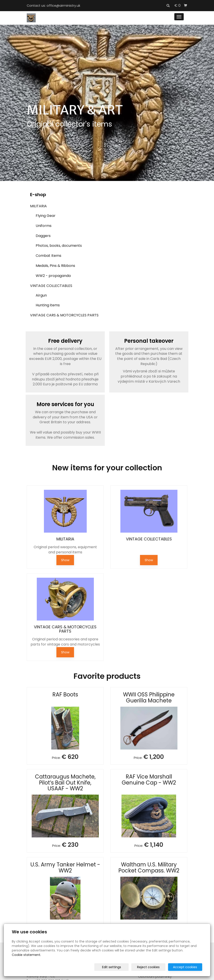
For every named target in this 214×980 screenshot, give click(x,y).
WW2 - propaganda (53, 276)
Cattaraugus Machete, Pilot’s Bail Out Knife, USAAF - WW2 (65, 783)
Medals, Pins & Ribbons (55, 266)
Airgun (41, 295)
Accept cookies (185, 967)
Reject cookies (148, 967)
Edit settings (112, 967)
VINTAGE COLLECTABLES (51, 286)
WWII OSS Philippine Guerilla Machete (149, 697)
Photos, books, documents (59, 246)
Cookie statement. (26, 955)
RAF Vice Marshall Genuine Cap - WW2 (149, 780)
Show (65, 560)
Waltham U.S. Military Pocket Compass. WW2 (149, 867)
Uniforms (44, 226)
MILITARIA (38, 206)
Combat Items (48, 256)
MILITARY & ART (75, 110)
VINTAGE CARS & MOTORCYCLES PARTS (64, 315)
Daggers (43, 236)
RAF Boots (65, 695)
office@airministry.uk (63, 6)
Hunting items (48, 305)
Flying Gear (46, 216)
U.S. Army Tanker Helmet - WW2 (65, 867)
